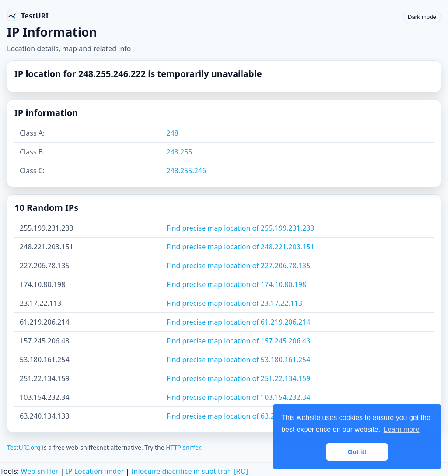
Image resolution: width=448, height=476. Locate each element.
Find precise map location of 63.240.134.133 (238, 416)
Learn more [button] (402, 429)
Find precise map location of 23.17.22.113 (234, 303)
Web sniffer (39, 471)
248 (172, 133)
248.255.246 (186, 171)
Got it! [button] (357, 452)
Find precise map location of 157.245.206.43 (238, 341)
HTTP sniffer (183, 447)
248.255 (179, 152)
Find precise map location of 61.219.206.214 (238, 322)
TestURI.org (24, 447)
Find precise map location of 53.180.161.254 (238, 360)
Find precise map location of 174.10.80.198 (236, 284)
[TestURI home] (28, 16)
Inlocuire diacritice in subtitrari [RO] (190, 471)
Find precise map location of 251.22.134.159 (238, 378)
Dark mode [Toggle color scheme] (422, 17)
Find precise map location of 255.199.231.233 (240, 228)
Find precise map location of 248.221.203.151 (240, 247)
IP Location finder (95, 471)
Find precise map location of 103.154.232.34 (238, 397)
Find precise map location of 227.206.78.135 (238, 266)
